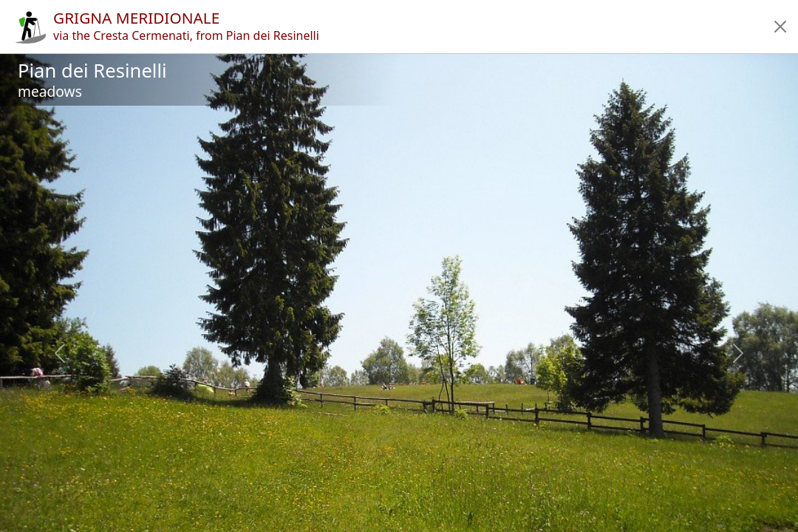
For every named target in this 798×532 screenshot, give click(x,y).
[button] (780, 27)
